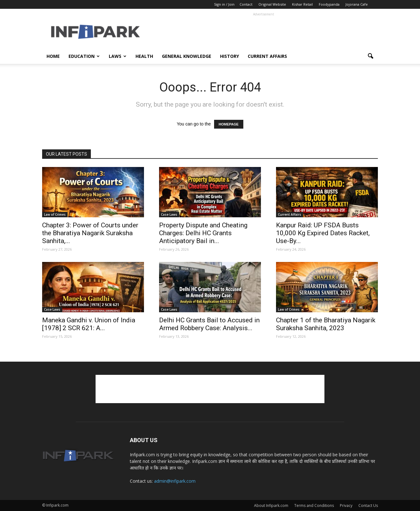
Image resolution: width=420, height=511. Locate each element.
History (229, 56)
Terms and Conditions (314, 505)
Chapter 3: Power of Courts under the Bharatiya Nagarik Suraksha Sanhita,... (90, 233)
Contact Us (368, 505)
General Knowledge (187, 56)
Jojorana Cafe (357, 4)
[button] (370, 56)
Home (53, 56)
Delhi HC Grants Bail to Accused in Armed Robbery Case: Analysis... (209, 324)
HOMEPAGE (229, 124)
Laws (118, 56)
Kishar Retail (302, 4)
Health (144, 56)
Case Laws (169, 214)
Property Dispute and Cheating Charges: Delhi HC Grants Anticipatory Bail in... (203, 233)
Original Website (272, 4)
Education (84, 56)
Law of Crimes (55, 214)
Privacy (346, 505)
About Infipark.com (271, 505)
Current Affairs (267, 56)
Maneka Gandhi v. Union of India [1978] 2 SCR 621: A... (89, 324)
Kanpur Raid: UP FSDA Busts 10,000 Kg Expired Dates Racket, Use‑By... (323, 233)
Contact (246, 4)
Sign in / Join (224, 4)
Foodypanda (329, 4)
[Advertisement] (263, 32)
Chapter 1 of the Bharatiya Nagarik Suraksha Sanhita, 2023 (326, 324)
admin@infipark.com (175, 481)
